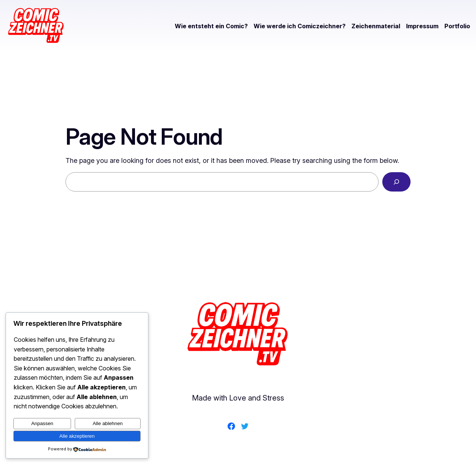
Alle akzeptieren (77, 436)
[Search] (396, 182)
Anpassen (42, 423)
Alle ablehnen (108, 423)
